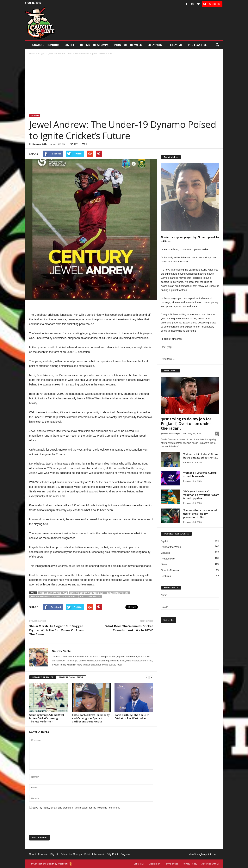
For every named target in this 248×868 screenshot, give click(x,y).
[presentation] (59, 823)
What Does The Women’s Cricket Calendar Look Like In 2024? (129, 628)
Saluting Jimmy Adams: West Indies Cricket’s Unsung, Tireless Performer (47, 718)
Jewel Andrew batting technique (87, 593)
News (164, 564)
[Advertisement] (124, 85)
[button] (217, 45)
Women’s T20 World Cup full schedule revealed (200, 474)
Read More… (168, 359)
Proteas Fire (197, 45)
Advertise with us (210, 864)
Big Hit (69, 45)
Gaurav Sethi (40, 144)
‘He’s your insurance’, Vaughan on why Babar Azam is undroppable (201, 495)
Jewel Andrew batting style (53, 593)
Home (32, 53)
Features (166, 576)
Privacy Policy (190, 864)
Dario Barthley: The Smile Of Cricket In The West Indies (132, 717)
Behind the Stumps (71, 854)
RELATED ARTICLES (43, 677)
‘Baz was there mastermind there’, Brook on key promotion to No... (200, 514)
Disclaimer (154, 864)
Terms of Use (171, 864)
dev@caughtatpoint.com (203, 854)
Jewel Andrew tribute (117, 593)
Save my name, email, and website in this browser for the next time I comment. (76, 808)
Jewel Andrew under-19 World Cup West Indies (54, 596)
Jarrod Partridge (170, 433)
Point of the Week (128, 45)
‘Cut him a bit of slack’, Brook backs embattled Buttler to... (201, 456)
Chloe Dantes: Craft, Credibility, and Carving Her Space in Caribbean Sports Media (91, 718)
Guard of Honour (45, 45)
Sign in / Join (33, 3)
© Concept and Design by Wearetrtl (49, 864)
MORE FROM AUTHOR (71, 677)
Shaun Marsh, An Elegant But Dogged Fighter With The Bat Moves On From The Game (56, 630)
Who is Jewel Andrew (90, 596)
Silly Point (156, 45)
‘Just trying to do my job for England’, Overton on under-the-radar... (187, 424)
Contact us (139, 864)
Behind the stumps (94, 45)
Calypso (176, 45)
